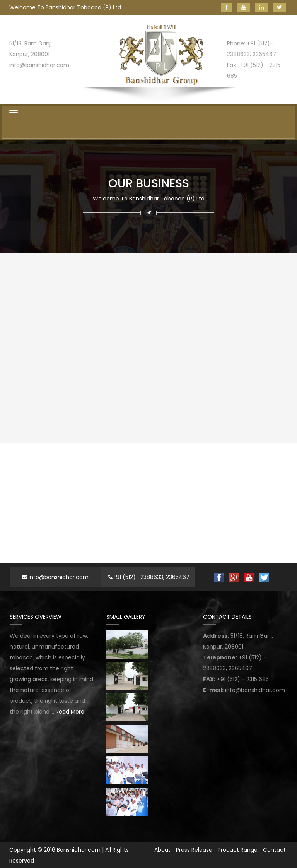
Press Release (194, 850)
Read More (70, 712)
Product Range (238, 850)
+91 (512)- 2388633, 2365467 (149, 577)
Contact (274, 850)
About (162, 850)
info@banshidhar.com (55, 577)
